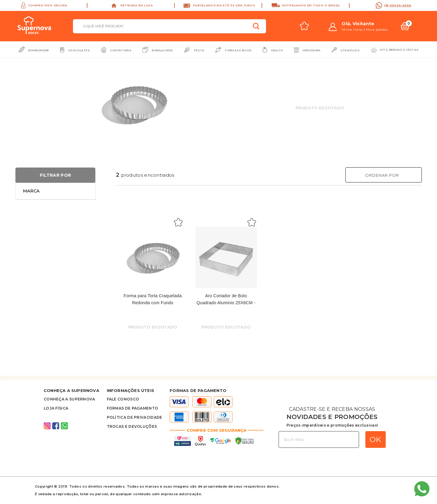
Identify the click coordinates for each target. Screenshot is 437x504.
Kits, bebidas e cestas (399, 50)
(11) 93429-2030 (398, 5)
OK (375, 439)
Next (197, 96)
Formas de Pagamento (133, 408)
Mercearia (312, 50)
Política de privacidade (135, 417)
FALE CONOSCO (123, 399)
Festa (199, 50)
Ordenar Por (382, 175)
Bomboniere (39, 50)
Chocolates (79, 50)
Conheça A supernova (69, 399)
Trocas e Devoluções (132, 426)
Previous (74, 96)
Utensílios (350, 50)
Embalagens (163, 50)
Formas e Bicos (238, 50)
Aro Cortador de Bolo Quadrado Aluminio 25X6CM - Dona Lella (226, 303)
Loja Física (56, 408)
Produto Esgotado (320, 108)
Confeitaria (121, 50)
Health (277, 50)
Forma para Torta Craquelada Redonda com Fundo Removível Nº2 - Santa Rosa (153, 303)
